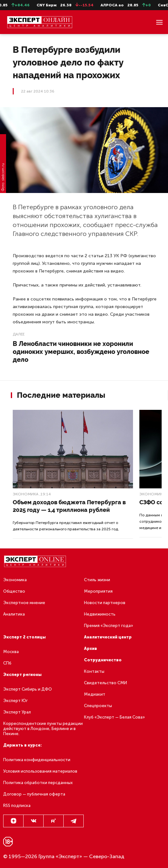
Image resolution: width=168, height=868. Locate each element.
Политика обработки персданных (38, 783)
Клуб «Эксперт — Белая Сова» (114, 717)
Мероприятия (98, 591)
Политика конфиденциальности (37, 760)
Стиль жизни (97, 580)
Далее (19, 334)
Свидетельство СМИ (105, 683)
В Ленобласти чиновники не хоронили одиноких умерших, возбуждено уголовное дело (81, 352)
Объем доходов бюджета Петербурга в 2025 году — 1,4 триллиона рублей (69, 506)
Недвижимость (100, 614)
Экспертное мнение (24, 603)
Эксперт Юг (15, 701)
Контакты (94, 671)
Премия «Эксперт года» (108, 626)
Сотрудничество (103, 660)
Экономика (26, 494)
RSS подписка (17, 806)
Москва (11, 652)
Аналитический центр (108, 637)
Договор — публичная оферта (34, 794)
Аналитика (14, 614)
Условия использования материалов (40, 771)
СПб (7, 663)
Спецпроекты (98, 706)
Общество (14, 591)
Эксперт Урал (17, 712)
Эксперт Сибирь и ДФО (28, 689)
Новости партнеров (105, 603)
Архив (91, 648)
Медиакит (95, 694)
